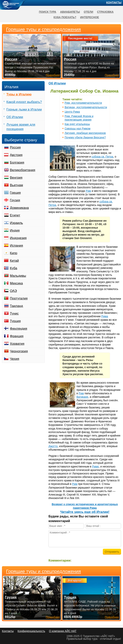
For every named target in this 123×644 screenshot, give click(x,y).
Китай (14, 261)
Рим (88, 191)
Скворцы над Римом (78, 129)
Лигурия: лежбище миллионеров (85, 133)
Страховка (105, 12)
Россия (15, 147)
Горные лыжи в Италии (24, 109)
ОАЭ (13, 291)
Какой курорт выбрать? (24, 102)
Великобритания (23, 170)
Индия (15, 230)
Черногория (19, 351)
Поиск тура (48, 12)
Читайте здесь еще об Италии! (85, 512)
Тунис (14, 313)
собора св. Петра (102, 157)
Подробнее (53, 617)
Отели (89, 12)
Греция (15, 193)
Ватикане (82, 397)
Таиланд (16, 306)
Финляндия (19, 329)
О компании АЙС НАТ (63, 631)
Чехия (15, 359)
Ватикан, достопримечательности (86, 107)
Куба (13, 268)
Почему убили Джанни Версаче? (85, 137)
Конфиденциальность (31, 631)
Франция (17, 336)
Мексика (16, 283)
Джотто (53, 446)
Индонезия (18, 238)
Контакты (114, 3)
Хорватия (17, 344)
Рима (105, 316)
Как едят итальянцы (77, 124)
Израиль (16, 223)
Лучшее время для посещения (21, 127)
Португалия (19, 298)
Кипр (14, 253)
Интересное (90, 17)
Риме (96, 466)
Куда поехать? (65, 17)
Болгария (17, 163)
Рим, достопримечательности (83, 103)
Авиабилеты (70, 12)
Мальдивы (18, 276)
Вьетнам (16, 185)
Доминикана (19, 208)
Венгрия (16, 178)
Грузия (15, 200)
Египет (15, 215)
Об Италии (57, 83)
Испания (16, 246)
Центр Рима (72, 112)
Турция (15, 321)
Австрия (16, 155)
